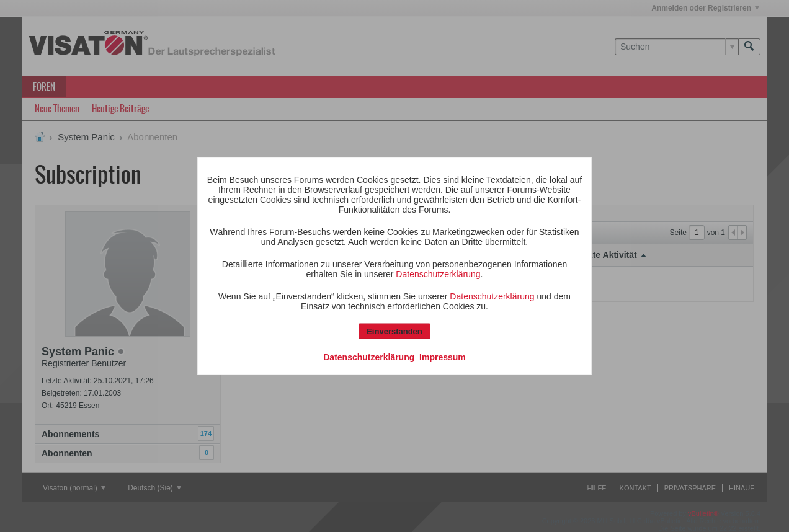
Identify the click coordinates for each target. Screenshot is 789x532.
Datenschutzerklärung (438, 274)
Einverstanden (394, 331)
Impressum (443, 357)
